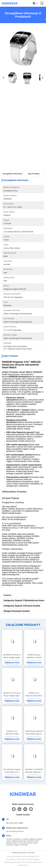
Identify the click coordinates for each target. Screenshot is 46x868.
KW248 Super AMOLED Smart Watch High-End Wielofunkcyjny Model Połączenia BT (34, 733)
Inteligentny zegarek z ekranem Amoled (22, 606)
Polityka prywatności (19, 853)
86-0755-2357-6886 (15, 823)
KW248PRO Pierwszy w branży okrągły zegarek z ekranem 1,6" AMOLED (12, 656)
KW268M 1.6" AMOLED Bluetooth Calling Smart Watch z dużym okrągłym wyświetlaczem (34, 771)
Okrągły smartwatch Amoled (17, 611)
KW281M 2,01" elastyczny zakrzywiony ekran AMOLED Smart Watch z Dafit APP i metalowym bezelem (34, 694)
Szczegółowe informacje (12, 174)
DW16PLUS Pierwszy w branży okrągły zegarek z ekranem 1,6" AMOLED (12, 694)
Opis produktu (34, 174)
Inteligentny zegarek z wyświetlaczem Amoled (25, 600)
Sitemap (31, 853)
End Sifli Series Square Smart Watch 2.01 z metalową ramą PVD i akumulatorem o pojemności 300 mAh (12, 771)
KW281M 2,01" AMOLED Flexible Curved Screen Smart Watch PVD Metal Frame (12, 733)
